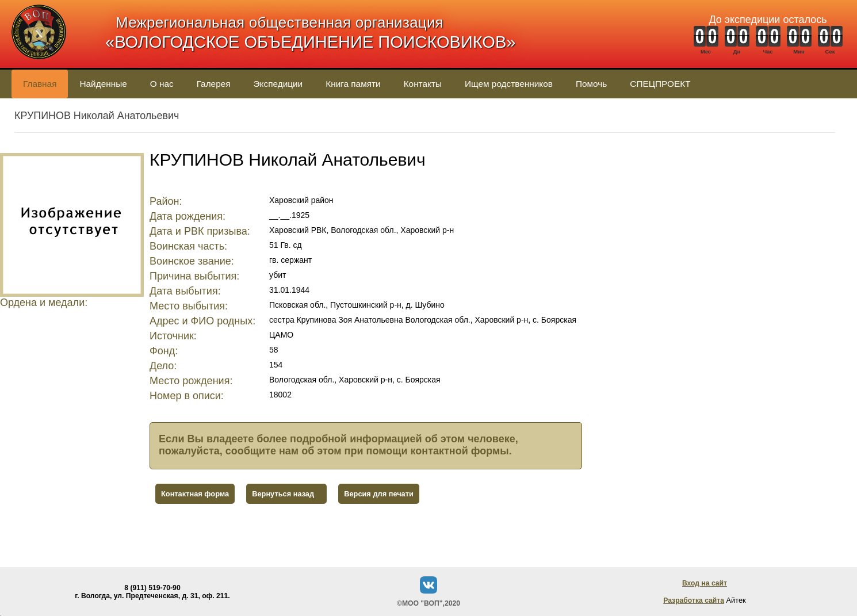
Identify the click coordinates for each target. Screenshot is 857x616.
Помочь (591, 84)
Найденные (103, 84)
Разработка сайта (694, 600)
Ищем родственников (509, 84)
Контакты (423, 84)
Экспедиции (278, 84)
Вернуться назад (283, 494)
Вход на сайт (705, 583)
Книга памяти (353, 84)
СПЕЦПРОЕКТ (660, 84)
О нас (162, 84)
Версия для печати (379, 494)
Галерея (214, 84)
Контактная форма (195, 494)
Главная (40, 84)
